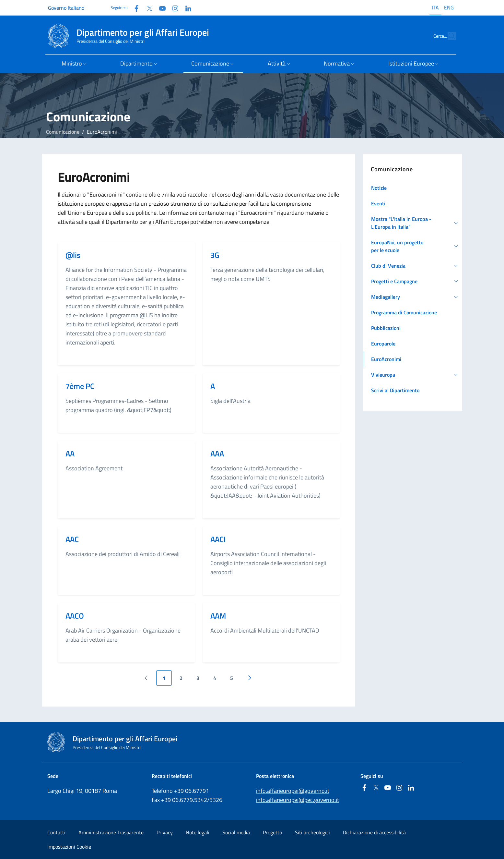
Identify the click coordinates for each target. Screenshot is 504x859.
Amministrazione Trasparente (111, 832)
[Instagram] (173, 8)
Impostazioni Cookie (69, 847)
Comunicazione (63, 132)
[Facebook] (134, 8)
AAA (217, 454)
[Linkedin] (186, 8)
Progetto (272, 832)
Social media (236, 832)
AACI (218, 539)
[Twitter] (147, 8)
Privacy (165, 832)
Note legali (198, 832)
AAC (72, 539)
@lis (73, 255)
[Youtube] (160, 8)
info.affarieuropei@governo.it (293, 791)
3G (215, 255)
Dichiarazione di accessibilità (374, 832)
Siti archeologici (312, 832)
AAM (218, 616)
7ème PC (80, 386)
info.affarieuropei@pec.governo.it (298, 800)
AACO (75, 616)
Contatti (56, 832)
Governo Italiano (66, 8)
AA (70, 454)
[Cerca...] (449, 36)
